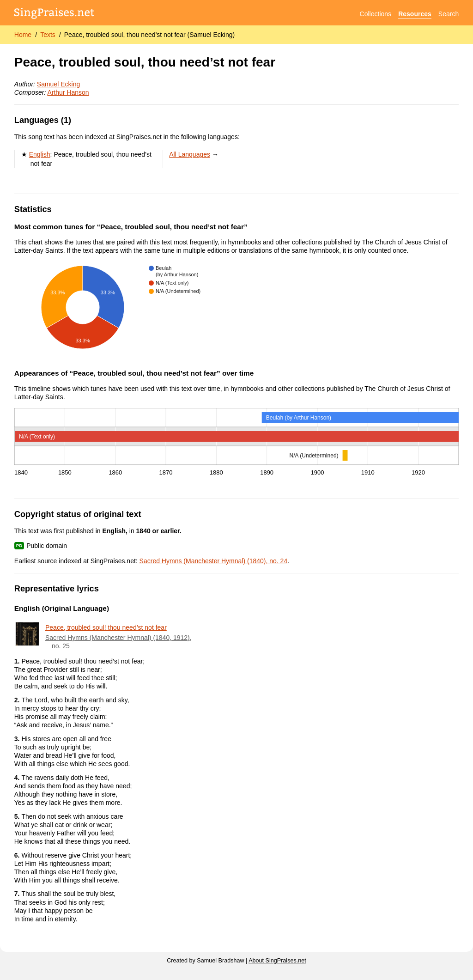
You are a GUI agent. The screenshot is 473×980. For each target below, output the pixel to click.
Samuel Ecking (58, 84)
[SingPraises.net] (54, 14)
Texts (48, 35)
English (40, 154)
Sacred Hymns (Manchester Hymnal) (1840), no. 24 (214, 561)
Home (23, 35)
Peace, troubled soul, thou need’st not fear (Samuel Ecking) (149, 35)
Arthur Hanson (68, 92)
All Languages (190, 154)
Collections (376, 14)
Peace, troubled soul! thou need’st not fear (106, 627)
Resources (415, 14)
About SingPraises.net (277, 961)
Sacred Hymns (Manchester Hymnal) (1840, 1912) (118, 638)
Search (449, 14)
